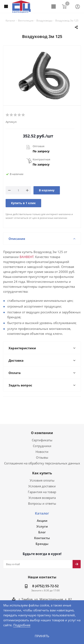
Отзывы (42, 453)
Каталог (42, 509)
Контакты (42, 534)
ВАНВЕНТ (10, 257)
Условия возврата (42, 493)
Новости (42, 447)
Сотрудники (42, 441)
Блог (42, 528)
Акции (42, 516)
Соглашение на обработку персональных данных (42, 459)
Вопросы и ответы (42, 499)
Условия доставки (42, 481)
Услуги (42, 522)
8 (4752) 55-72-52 (45, 582)
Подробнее (21, 625)
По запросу (41, 151)
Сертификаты (42, 435)
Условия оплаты (42, 476)
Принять (42, 636)
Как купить (42, 469)
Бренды (42, 540)
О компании (42, 428)
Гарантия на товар (42, 487)
